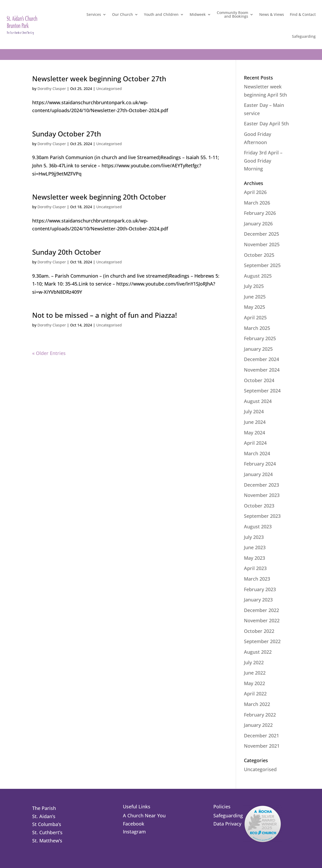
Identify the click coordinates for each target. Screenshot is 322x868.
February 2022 (260, 715)
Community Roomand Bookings (232, 14)
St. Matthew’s (47, 841)
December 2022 (261, 610)
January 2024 (258, 474)
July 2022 (254, 662)
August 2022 (258, 652)
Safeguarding (304, 36)
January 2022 (258, 725)
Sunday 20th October (67, 252)
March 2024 (257, 453)
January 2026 (258, 224)
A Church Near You (144, 815)
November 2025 (262, 244)
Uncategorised (109, 89)
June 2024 (255, 422)
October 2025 (259, 255)
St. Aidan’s (44, 816)
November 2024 (262, 370)
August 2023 (258, 527)
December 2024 (261, 359)
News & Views (272, 14)
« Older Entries (49, 353)
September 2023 (262, 516)
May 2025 (254, 307)
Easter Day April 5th (266, 124)
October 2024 (259, 380)
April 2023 (255, 568)
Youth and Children (161, 14)
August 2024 (258, 401)
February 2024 (260, 464)
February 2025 (260, 338)
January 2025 (258, 349)
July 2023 (254, 537)
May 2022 (254, 683)
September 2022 (262, 641)
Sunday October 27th (67, 134)
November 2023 (262, 495)
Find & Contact (303, 14)
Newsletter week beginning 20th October (99, 197)
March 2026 (257, 203)
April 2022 (255, 694)
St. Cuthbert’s (47, 832)
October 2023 (259, 506)
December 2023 (261, 485)
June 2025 (255, 297)
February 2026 (260, 213)
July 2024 (254, 411)
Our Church (122, 14)
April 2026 (255, 192)
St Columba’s (47, 824)
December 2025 (261, 234)
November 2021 (262, 746)
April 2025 (255, 317)
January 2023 (258, 600)
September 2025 (262, 265)
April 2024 (255, 443)
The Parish (44, 808)
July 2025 (254, 286)
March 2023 (257, 579)
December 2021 (261, 736)
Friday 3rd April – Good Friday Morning (263, 161)
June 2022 (255, 673)
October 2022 (259, 631)
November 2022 (262, 620)
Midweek (198, 14)
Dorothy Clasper (52, 89)
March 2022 (257, 704)
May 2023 (254, 558)
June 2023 (255, 547)
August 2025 (258, 276)
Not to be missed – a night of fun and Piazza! (105, 315)
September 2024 (262, 391)
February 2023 (260, 589)
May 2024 (254, 433)
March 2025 (257, 328)
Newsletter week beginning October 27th (99, 79)
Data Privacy (227, 824)
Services (94, 14)
